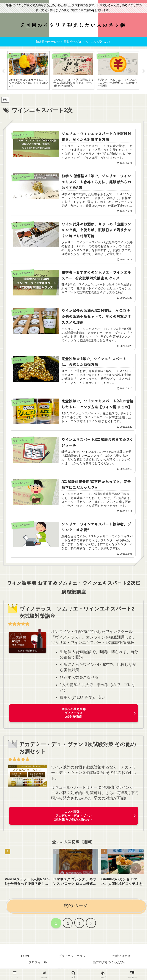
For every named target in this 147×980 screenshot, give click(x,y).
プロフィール (38, 966)
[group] (27, 873)
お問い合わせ (121, 960)
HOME (26, 960)
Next (144, 71)
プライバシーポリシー (73, 960)
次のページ (76, 910)
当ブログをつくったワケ (109, 966)
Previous (3, 71)
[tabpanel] (28, 70)
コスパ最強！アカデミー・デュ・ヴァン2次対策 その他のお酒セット (73, 820)
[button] (136, 872)
